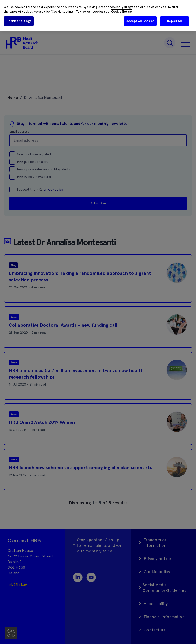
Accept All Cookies (140, 21)
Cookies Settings (19, 21)
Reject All (174, 21)
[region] (98, 15)
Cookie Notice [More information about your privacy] (121, 12)
